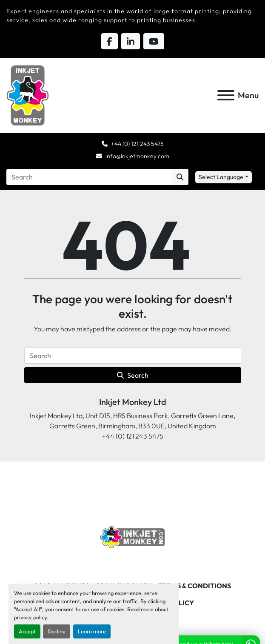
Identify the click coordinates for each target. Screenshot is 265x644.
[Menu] (226, 95)
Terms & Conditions (195, 586)
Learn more (92, 631)
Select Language (221, 177)
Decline (57, 631)
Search (133, 375)
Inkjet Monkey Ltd (133, 402)
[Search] (89, 177)
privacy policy (30, 617)
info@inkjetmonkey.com (137, 156)
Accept (27, 631)
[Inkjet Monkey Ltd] (132, 536)
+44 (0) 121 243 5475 (137, 144)
